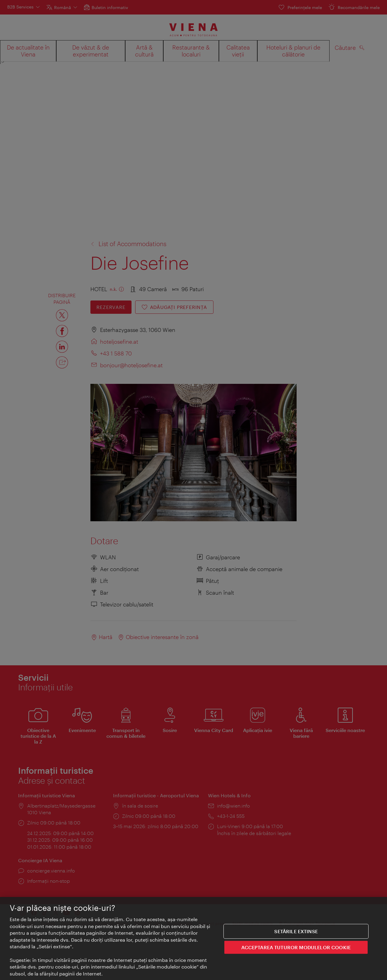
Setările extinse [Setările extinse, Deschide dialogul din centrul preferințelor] (296, 933)
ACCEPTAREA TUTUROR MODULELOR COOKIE (296, 949)
